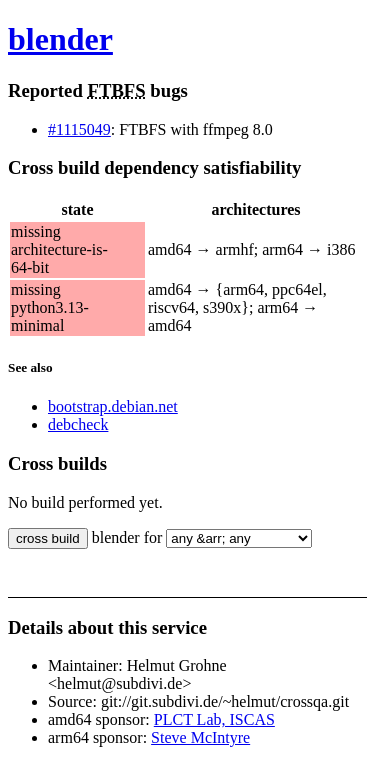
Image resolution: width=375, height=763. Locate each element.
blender (60, 39)
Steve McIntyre (200, 737)
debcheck (78, 424)
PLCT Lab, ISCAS (214, 719)
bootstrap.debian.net (113, 406)
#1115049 (79, 129)
